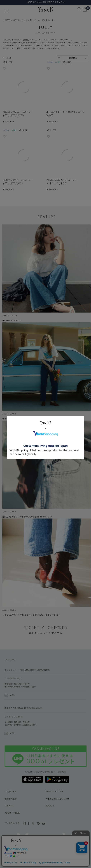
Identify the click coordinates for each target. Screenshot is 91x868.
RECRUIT (50, 806)
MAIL (12, 695)
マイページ (9, 806)
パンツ (24, 20)
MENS (16, 20)
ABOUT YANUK (12, 813)
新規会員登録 (10, 799)
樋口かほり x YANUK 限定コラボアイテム (45, 2)
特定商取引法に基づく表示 (57, 799)
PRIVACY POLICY (54, 792)
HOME (7, 20)
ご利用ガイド (10, 792)
